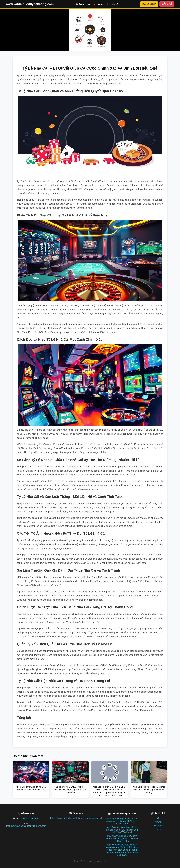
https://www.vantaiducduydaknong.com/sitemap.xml (76, 818)
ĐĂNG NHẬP (149, 4)
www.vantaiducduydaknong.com (30, 4)
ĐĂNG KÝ (167, 4)
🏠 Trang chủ (83, 4)
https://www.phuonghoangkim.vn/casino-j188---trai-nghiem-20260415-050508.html (122, 830)
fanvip (158, 829)
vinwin (158, 822)
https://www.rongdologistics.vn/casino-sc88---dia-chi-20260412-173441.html (122, 821)
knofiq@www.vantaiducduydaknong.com (26, 826)
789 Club (158, 826)
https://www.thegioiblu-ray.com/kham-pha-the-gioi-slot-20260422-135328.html (122, 838)
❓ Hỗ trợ (98, 4)
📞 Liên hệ (113, 4)
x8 (158, 818)
